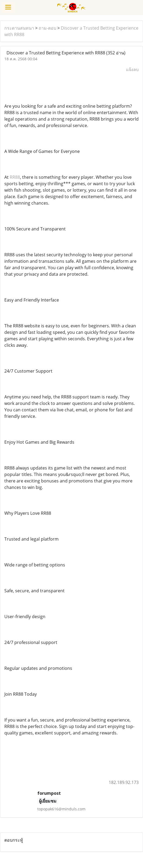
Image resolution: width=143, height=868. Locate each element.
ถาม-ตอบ (47, 28)
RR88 (15, 177)
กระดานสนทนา (19, 28)
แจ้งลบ (132, 69)
